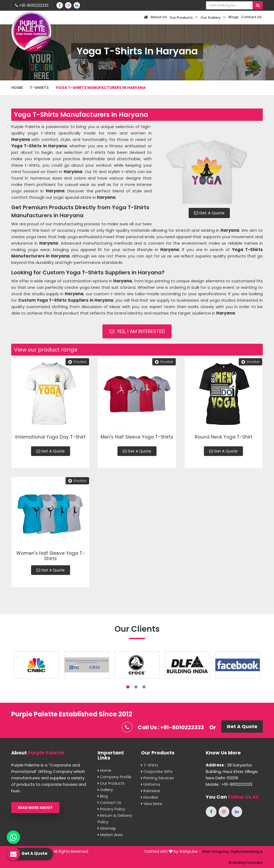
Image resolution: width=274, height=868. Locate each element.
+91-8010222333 (32, 5)
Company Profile (115, 777)
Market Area (110, 835)
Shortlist (77, 362)
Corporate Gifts (157, 772)
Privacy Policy (111, 809)
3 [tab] (144, 687)
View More (152, 804)
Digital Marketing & (247, 852)
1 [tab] (128, 687)
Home (17, 88)
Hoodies (150, 797)
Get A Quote (209, 213)
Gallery (105, 790)
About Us (159, 17)
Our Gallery (213, 17)
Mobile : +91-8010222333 (229, 784)
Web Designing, (216, 852)
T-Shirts (39, 88)
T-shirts (150, 765)
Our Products (184, 17)
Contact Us (251, 17)
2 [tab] (136, 687)
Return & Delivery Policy (115, 819)
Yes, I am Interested (137, 331)
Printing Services (157, 778)
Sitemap (107, 828)
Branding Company (246, 863)
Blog (103, 796)
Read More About (35, 808)
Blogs (233, 17)
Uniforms (151, 784)
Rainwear (151, 791)
